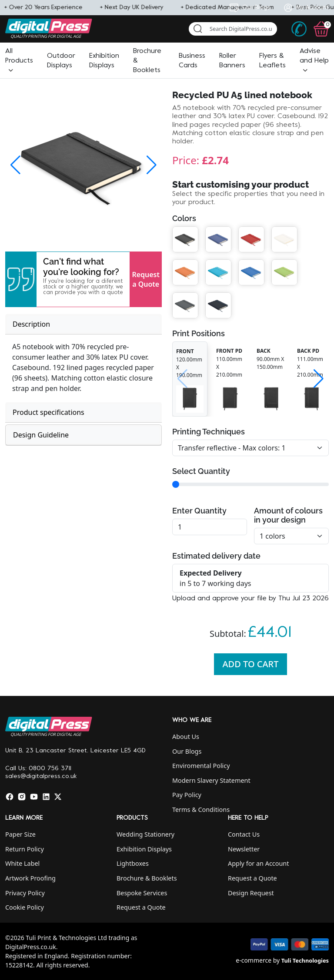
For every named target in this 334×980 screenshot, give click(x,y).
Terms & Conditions (201, 809)
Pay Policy (187, 795)
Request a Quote (146, 279)
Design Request (251, 893)
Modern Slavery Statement (211, 780)
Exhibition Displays (144, 849)
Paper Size (20, 834)
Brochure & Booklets (147, 878)
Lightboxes (133, 863)
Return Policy (25, 849)
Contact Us (244, 834)
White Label (22, 863)
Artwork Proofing (30, 878)
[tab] (83, 324)
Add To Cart (251, 664)
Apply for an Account (258, 863)
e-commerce (254, 960)
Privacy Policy (25, 893)
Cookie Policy (25, 907)
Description (31, 324)
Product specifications (48, 412)
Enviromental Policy (201, 766)
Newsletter (244, 849)
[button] (19, 61)
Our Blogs (187, 751)
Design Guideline (41, 435)
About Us (186, 737)
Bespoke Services (142, 893)
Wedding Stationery (145, 834)
